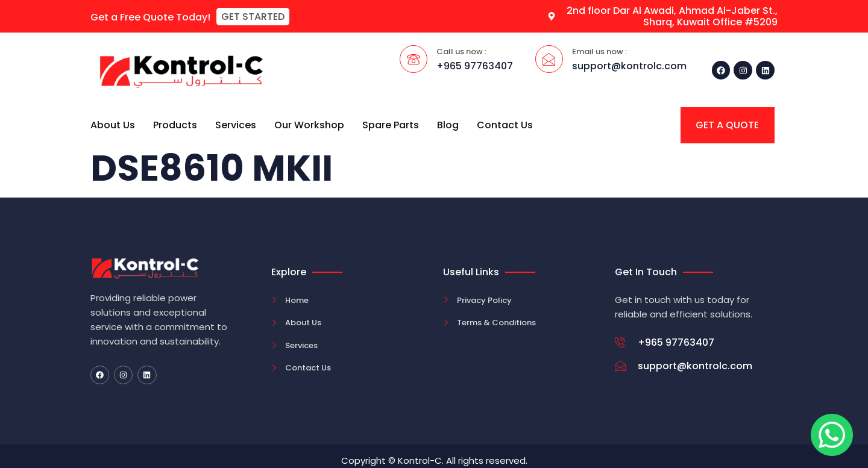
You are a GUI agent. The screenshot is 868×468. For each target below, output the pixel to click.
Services (236, 125)
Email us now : (599, 51)
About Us (113, 125)
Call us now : (461, 51)
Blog (448, 125)
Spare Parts (391, 125)
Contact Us (505, 125)
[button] (253, 17)
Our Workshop (309, 125)
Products (175, 125)
